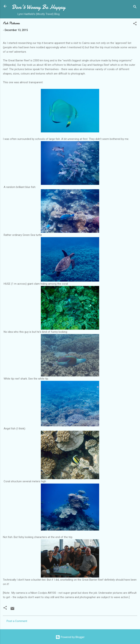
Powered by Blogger (70, 637)
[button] (135, 24)
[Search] (135, 7)
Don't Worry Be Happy (39, 7)
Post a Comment (17, 621)
